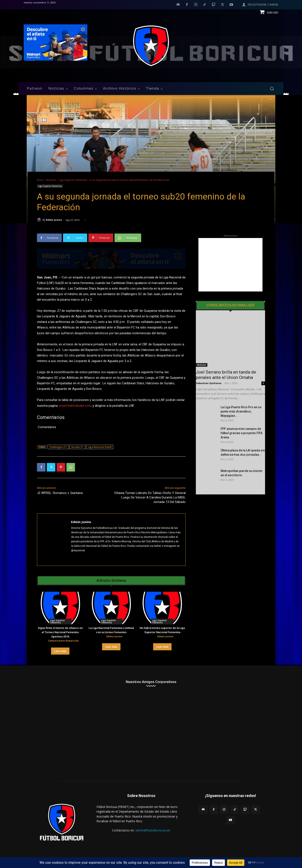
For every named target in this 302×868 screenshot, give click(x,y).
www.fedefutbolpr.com (75, 406)
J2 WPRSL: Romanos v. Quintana (60, 493)
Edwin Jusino (54, 220)
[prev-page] (199, 478)
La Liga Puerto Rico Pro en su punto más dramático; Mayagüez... (241, 398)
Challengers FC (58, 447)
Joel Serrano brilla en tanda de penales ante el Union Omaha (226, 361)
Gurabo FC (77, 447)
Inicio (40, 180)
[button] (272, 89)
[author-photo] (44, 641)
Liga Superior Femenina (73, 180)
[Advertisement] (230, 265)
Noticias (51, 180)
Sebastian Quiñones (209, 369)
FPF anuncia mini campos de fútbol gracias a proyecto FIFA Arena (242, 419)
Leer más (60, 651)
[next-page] (205, 478)
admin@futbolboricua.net (153, 830)
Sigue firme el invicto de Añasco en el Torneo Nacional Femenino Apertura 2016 (60, 632)
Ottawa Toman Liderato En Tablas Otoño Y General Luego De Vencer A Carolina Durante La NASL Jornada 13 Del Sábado (150, 497)
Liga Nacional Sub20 (100, 447)
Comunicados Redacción (63, 641)
